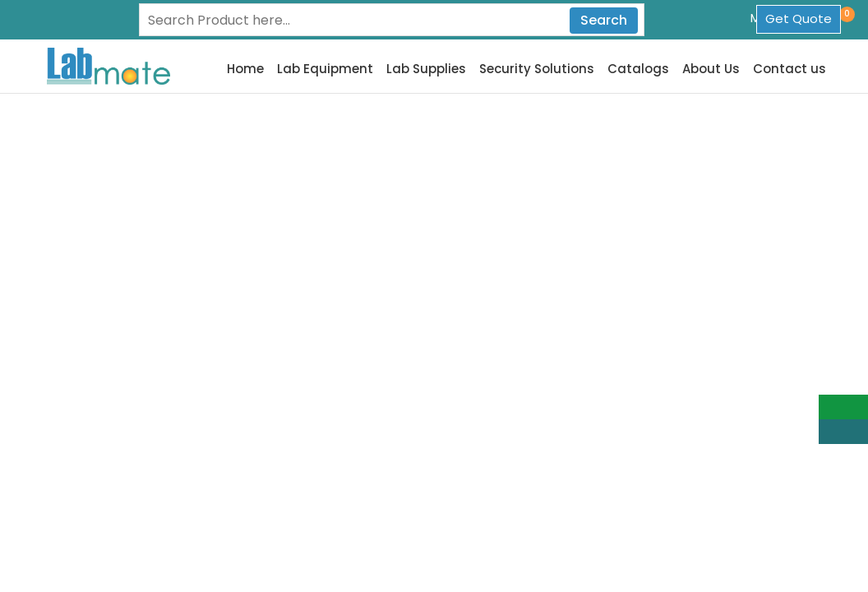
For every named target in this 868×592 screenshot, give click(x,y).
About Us (711, 69)
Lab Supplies (426, 69)
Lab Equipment (325, 69)
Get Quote (799, 18)
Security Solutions (537, 69)
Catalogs (638, 69)
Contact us (790, 69)
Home (245, 69)
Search (604, 20)
